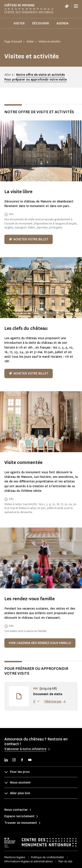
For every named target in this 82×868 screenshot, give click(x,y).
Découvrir (41, 23)
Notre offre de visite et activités (40, 75)
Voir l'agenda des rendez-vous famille (40, 643)
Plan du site (65, 861)
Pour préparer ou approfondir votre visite (36, 80)
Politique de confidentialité (47, 857)
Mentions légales (15, 857)
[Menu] (76, 6)
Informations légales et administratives (28, 861)
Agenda (62, 23)
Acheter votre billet (29, 239)
